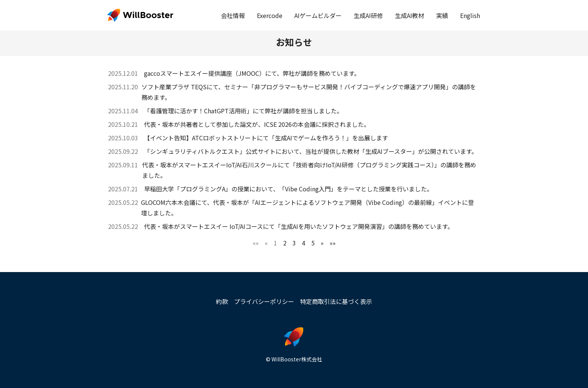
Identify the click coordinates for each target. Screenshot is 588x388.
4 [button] (304, 243)
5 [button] (313, 243)
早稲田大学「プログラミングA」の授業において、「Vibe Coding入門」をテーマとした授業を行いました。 (288, 189)
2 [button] (285, 243)
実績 (442, 15)
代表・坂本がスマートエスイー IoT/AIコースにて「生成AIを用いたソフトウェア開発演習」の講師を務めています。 (299, 226)
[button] (256, 243)
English (470, 15)
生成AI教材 (409, 15)
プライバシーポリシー (264, 301)
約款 (222, 301)
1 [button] (275, 243)
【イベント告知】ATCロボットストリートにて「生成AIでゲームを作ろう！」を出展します (266, 138)
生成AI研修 (368, 15)
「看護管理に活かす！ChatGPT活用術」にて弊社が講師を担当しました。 (243, 111)
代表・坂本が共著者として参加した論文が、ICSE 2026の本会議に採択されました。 (257, 124)
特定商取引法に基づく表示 (336, 301)
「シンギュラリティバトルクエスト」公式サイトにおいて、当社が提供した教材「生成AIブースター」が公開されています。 (311, 151)
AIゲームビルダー (318, 15)
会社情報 (233, 15)
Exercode (270, 15)
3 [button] (294, 243)
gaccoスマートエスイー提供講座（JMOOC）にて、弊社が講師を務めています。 (252, 73)
